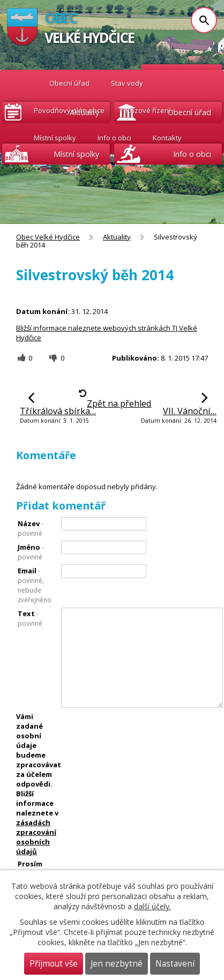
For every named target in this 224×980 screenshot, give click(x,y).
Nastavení (175, 964)
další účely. (152, 906)
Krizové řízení (148, 110)
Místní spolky (55, 138)
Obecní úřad (69, 83)
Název (31, 528)
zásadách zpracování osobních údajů (36, 837)
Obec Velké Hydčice (23, 83)
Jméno (31, 552)
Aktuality (117, 237)
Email (35, 585)
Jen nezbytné (117, 964)
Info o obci (114, 138)
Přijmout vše (54, 964)
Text (30, 618)
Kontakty (167, 138)
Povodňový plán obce (69, 110)
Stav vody (127, 83)
